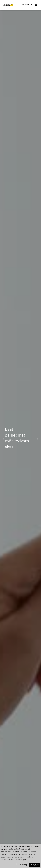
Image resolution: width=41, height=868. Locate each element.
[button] (28, 5)
